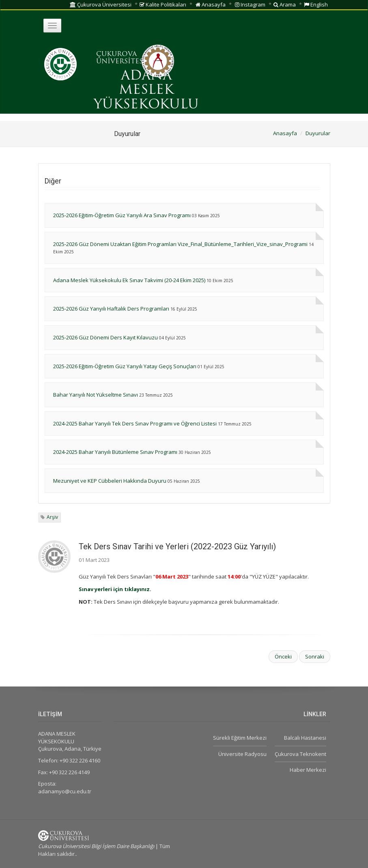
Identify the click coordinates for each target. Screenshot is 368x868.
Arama (285, 4)
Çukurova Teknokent (300, 754)
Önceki (283, 656)
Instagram (250, 4)
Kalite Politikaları (163, 4)
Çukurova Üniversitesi (101, 4)
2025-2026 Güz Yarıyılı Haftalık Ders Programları (111, 309)
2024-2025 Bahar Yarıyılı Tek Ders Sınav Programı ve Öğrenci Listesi (135, 423)
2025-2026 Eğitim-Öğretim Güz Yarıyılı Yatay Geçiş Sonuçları (125, 366)
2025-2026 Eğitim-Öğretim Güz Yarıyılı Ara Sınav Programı (122, 215)
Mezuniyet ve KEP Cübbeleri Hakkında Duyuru (110, 481)
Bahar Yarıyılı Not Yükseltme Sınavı (96, 395)
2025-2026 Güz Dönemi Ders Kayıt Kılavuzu (105, 337)
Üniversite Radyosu (242, 754)
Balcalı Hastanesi (305, 738)
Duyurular (318, 133)
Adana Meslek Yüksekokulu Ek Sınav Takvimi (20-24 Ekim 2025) (129, 280)
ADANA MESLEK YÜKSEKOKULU (146, 91)
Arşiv (52, 517)
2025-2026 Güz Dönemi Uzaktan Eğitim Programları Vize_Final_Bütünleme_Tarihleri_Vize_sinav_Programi (180, 244)
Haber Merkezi (308, 770)
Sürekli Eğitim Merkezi (240, 738)
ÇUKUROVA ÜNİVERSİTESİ (121, 58)
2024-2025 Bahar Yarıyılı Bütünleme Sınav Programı (115, 452)
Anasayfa (211, 4)
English (316, 4)
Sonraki (315, 656)
